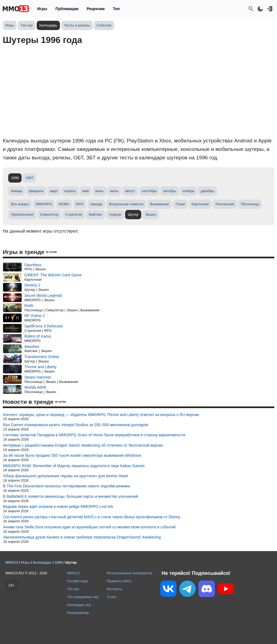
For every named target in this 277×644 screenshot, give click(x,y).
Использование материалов (129, 573)
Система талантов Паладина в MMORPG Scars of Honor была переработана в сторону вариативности (94, 435)
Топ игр (27, 25)
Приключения (22, 214)
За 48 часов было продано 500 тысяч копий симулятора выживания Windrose (72, 455)
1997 (29, 178)
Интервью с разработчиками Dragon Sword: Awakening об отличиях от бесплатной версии (83, 445)
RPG (80, 204)
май (86, 191)
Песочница (250, 204)
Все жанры (20, 204)
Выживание (160, 204)
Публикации (67, 9)
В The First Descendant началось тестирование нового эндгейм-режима (66, 486)
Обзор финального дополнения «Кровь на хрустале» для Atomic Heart (66, 476)
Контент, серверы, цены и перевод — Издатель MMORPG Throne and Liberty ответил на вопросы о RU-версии (101, 415)
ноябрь (188, 191)
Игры (42, 9)
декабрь (207, 191)
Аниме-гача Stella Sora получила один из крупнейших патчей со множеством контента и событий (89, 527)
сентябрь (149, 191)
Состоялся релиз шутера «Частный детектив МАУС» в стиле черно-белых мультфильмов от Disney (92, 517)
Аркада (96, 204)
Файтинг (96, 214)
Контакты (114, 589)
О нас (111, 597)
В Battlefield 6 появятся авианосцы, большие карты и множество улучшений (71, 496)
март (54, 191)
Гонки (180, 204)
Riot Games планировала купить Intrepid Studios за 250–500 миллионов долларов (76, 425)
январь (17, 191)
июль (114, 191)
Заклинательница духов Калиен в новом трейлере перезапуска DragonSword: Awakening (82, 537)
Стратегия (74, 214)
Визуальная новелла (126, 204)
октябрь (170, 191)
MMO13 (73, 573)
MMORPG (44, 204)
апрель (70, 191)
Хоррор (115, 214)
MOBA (64, 204)
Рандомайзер (78, 613)
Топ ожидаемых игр (83, 597)
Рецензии (96, 9)
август (130, 191)
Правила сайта (119, 581)
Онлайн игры (78, 581)
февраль (36, 191)
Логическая (225, 204)
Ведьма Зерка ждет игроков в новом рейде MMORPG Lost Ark (58, 507)
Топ (116, 9)
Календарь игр (79, 605)
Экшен (151, 214)
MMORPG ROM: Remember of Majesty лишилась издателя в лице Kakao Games (74, 466)
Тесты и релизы (77, 25)
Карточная (200, 204)
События (104, 25)
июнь (99, 191)
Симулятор (49, 214)
